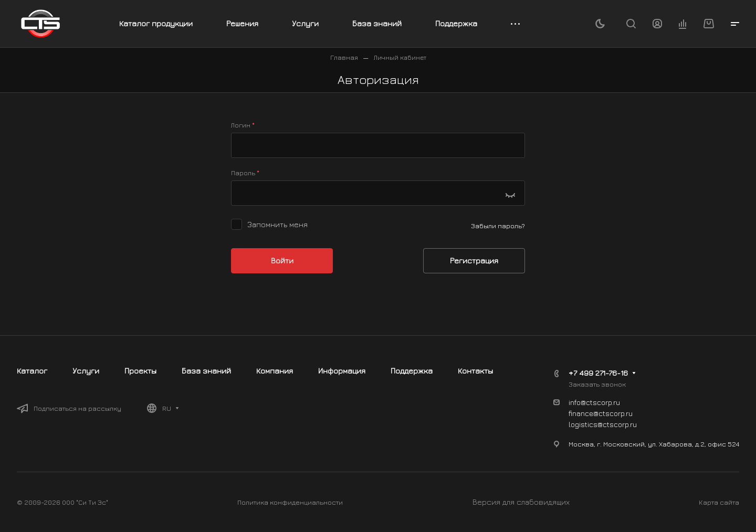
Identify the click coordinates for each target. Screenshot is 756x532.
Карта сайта (719, 502)
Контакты (475, 371)
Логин (243, 125)
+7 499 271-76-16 (598, 373)
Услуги (86, 371)
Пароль (245, 172)
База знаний (206, 371)
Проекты (140, 371)
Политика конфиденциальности (290, 502)
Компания (275, 371)
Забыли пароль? (498, 226)
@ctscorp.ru (617, 424)
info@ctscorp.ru (594, 402)
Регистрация (474, 260)
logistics (583, 424)
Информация (342, 371)
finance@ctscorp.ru (601, 413)
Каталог (32, 371)
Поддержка (412, 371)
